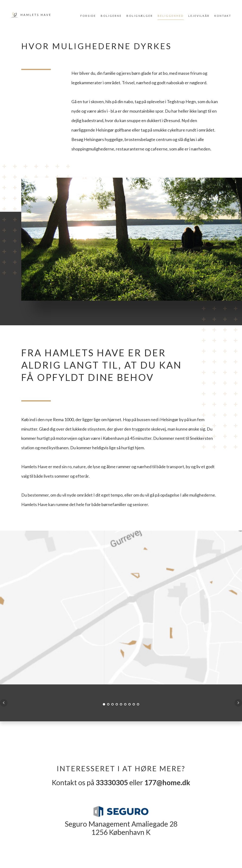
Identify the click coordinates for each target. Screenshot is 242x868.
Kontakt (223, 16)
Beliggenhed (171, 16)
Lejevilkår (199, 16)
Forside (88, 16)
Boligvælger (140, 16)
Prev (4, 703)
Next (238, 703)
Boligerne (111, 16)
